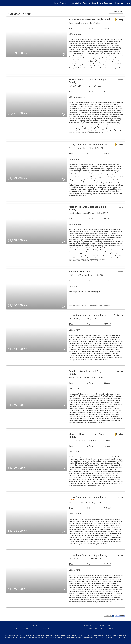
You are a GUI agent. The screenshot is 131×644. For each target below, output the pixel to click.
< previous (108, 616)
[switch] (63, 54)
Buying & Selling (75, 3)
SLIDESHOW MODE (116, 12)
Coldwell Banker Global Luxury (103, 3)
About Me (86, 3)
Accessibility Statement (88, 629)
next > (122, 616)
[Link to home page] (3, 3)
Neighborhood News (123, 3)
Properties (64, 3)
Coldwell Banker (30, 625)
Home (56, 3)
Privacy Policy (104, 625)
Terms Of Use (90, 625)
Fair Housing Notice (109, 629)
